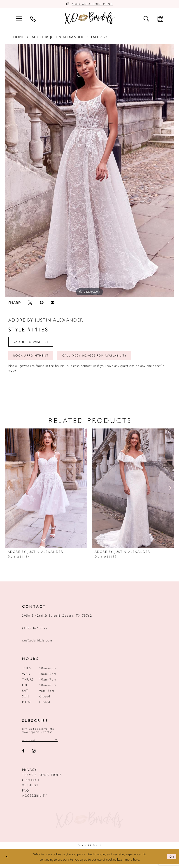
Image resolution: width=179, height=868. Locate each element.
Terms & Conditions (42, 779)
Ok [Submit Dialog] (171, 860)
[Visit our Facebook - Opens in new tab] (23, 755)
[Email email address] (42, 744)
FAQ (26, 794)
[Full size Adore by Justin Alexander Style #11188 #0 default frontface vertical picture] (90, 171)
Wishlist (30, 789)
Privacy (29, 774)
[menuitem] (19, 19)
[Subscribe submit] (60, 744)
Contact (31, 784)
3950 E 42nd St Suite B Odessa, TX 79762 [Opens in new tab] (57, 619)
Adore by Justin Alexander (58, 38)
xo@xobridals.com (37, 644)
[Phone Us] (33, 19)
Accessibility (35, 800)
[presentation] (46, 492)
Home (19, 38)
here (136, 863)
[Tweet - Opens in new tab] (30, 303)
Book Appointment (33, 359)
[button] (19, 19)
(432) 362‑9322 (35, 632)
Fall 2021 (100, 38)
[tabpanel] (90, 171)
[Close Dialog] (7, 861)
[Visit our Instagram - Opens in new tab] (34, 755)
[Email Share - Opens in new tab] (53, 304)
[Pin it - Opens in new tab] (42, 303)
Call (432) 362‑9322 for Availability (103, 359)
